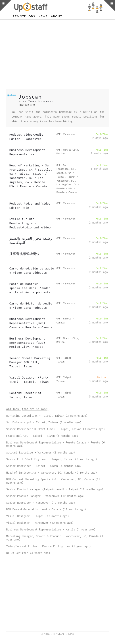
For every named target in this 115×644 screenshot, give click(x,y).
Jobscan (30, 96)
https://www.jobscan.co (36, 101)
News (43, 16)
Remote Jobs (24, 16)
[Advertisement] (58, 54)
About (57, 16)
